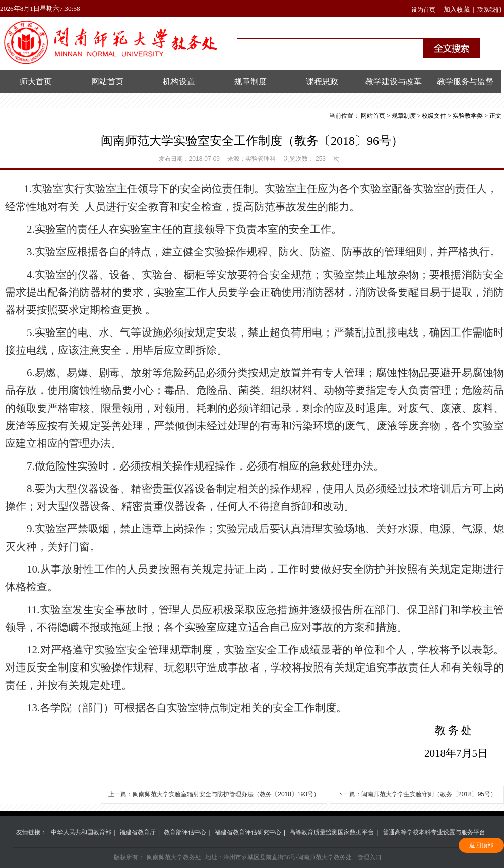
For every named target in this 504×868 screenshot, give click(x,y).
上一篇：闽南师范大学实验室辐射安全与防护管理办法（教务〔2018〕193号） (214, 794)
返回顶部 (481, 845)
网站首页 (107, 81)
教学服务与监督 (465, 81)
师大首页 (36, 81)
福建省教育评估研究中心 (248, 832)
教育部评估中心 (185, 832)
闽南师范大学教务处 (174, 857)
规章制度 (250, 81)
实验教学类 (468, 116)
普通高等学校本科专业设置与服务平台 (434, 832)
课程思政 (322, 81)
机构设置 (179, 81)
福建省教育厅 (138, 832)
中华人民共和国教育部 (81, 832)
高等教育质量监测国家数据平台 (332, 832)
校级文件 (434, 116)
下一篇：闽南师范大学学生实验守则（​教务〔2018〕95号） (417, 794)
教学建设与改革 (394, 81)
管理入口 (369, 857)
